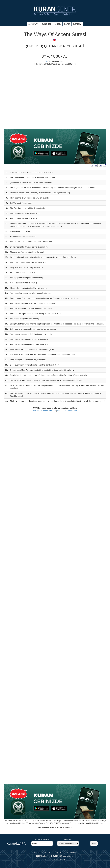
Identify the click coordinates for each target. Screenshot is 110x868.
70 (46, 61)
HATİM (67, 24)
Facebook (64, 853)
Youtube (73, 853)
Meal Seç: (68, 839)
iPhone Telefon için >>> (67, 411)
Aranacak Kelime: (42, 839)
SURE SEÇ (47, 24)
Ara (94, 843)
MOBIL (58, 24)
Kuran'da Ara (38, 853)
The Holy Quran (52, 853)
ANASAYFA (33, 24)
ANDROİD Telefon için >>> (44, 411)
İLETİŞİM (77, 24)
